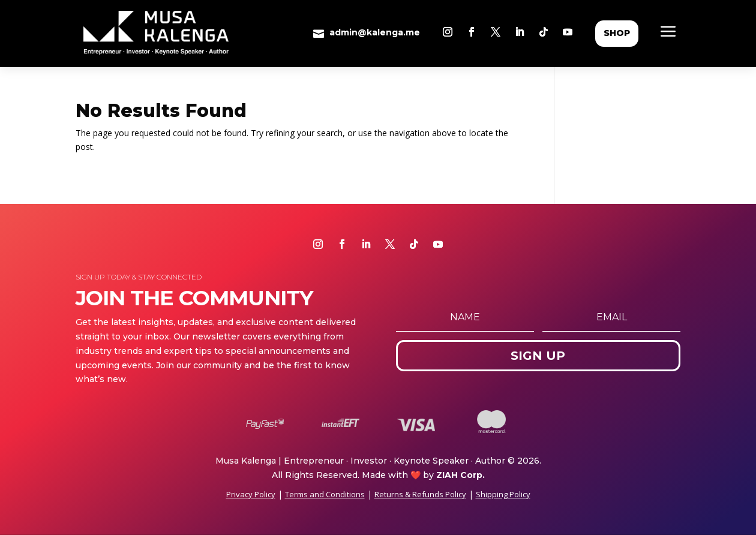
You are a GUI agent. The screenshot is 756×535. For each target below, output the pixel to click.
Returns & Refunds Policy (420, 494)
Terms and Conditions (325, 494)
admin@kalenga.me (375, 32)
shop (617, 33)
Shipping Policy (503, 494)
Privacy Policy (251, 494)
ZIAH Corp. (460, 475)
